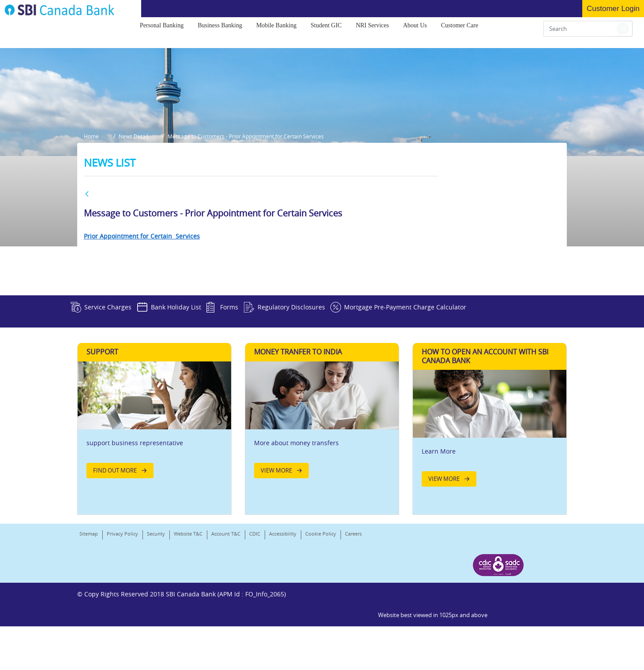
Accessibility (283, 615)
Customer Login (613, 9)
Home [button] (91, 211)
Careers (88, 626)
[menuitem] (162, 28)
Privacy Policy (122, 615)
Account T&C (226, 615)
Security (156, 615)
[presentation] (162, 28)
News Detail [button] (138, 211)
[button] (623, 32)
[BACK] (87, 266)
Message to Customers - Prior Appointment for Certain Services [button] (255, 211)
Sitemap (89, 615)
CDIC (255, 615)
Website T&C (188, 615)
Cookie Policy (321, 615)
